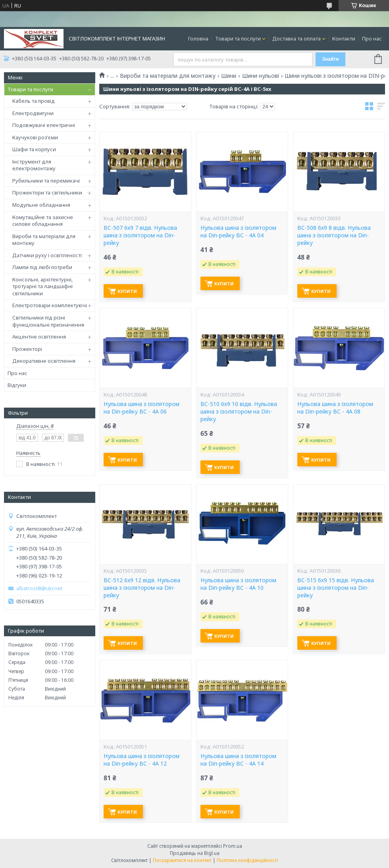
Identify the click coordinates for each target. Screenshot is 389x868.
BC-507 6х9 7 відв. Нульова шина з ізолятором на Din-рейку (140, 235)
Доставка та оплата (297, 38)
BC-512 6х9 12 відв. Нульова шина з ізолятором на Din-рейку (142, 588)
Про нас (372, 38)
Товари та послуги (238, 38)
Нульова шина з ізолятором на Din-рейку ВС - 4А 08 (335, 408)
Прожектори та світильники (47, 192)
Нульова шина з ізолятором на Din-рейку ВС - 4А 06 (142, 408)
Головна (198, 38)
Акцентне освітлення (39, 337)
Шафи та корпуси (34, 149)
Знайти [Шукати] (330, 59)
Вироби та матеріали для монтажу (44, 240)
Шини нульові (261, 76)
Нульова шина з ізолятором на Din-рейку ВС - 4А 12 (142, 760)
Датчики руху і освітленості (47, 255)
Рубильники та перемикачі (46, 181)
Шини (229, 76)
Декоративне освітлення (44, 361)
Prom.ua (233, 846)
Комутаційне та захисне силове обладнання (43, 221)
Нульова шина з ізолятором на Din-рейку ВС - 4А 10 (238, 584)
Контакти (344, 38)
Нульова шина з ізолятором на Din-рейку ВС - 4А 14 (238, 760)
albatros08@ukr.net (39, 588)
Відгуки (17, 385)
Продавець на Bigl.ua (195, 853)
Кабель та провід (34, 101)
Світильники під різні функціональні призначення (48, 321)
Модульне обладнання (41, 205)
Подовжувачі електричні (44, 125)
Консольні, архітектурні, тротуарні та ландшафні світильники (42, 286)
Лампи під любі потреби (42, 267)
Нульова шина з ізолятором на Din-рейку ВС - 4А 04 (238, 232)
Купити (127, 291)
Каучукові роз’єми (35, 137)
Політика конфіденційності (247, 860)
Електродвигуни (33, 113)
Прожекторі (27, 349)
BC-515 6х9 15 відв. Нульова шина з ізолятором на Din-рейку (336, 588)
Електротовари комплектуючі (50, 305)
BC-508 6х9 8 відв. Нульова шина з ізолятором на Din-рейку (334, 235)
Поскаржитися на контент (182, 860)
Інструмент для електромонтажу (34, 165)
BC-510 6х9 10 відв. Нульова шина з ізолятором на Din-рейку (239, 412)
